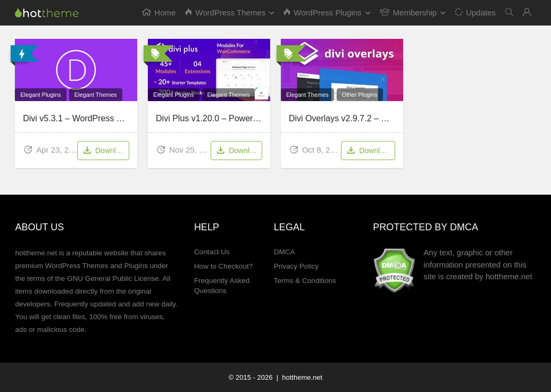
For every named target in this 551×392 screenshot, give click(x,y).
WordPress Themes (225, 12)
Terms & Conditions (305, 281)
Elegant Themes (96, 95)
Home (159, 12)
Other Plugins (360, 95)
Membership (408, 12)
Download (105, 151)
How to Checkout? (223, 266)
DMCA (285, 252)
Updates (475, 12)
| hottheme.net (298, 377)
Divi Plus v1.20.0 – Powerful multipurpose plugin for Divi (261, 118)
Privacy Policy (296, 266)
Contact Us (212, 252)
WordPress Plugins (322, 12)
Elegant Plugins (40, 95)
